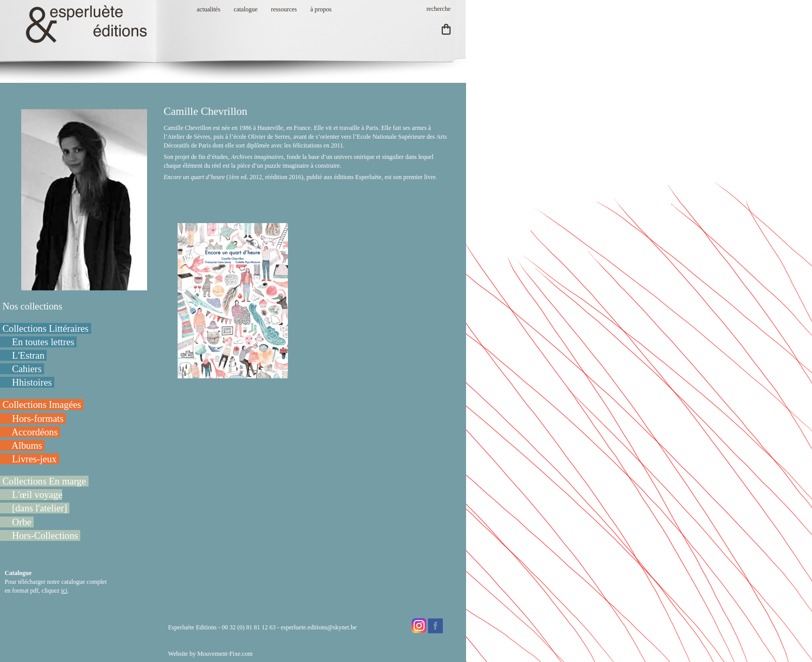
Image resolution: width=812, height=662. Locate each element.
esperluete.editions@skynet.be (318, 627)
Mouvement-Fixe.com (225, 654)
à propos (321, 9)
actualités (208, 9)
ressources (284, 9)
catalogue (245, 9)
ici (64, 591)
